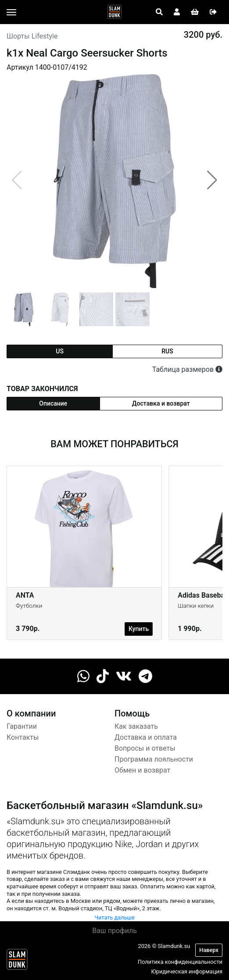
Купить (139, 629)
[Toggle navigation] (11, 12)
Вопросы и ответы (145, 748)
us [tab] (60, 351)
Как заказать (136, 726)
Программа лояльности (154, 759)
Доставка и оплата (146, 737)
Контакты (23, 737)
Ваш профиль (114, 931)
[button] (212, 180)
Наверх (209, 950)
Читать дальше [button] (114, 918)
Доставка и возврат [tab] (161, 403)
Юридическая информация (187, 971)
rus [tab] (167, 351)
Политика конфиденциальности (180, 962)
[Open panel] (159, 12)
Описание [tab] (53, 403)
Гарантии (22, 726)
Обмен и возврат (142, 770)
